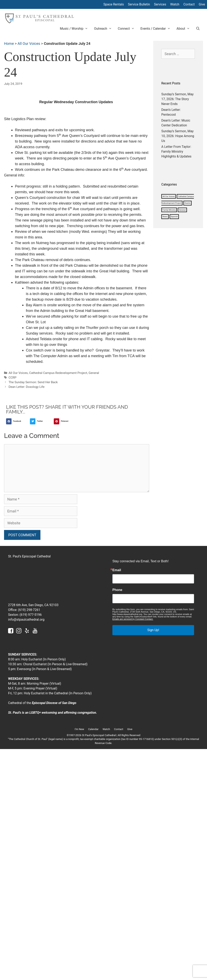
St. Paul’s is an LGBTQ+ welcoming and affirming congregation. (53, 713)
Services (160, 4)
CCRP (12, 378)
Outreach (104, 29)
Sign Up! (153, 630)
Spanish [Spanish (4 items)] (174, 217)
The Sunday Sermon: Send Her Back (33, 382)
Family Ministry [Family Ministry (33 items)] (169, 210)
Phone (117, 590)
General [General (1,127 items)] (182, 210)
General (94, 373)
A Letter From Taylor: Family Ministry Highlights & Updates (176, 152)
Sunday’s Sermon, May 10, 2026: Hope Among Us (178, 136)
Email (117, 570)
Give (202, 4)
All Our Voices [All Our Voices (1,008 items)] (169, 196)
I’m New (79, 729)
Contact (189, 4)
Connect (128, 29)
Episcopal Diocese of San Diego (54, 703)
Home (9, 44)
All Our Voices (29, 44)
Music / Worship (75, 29)
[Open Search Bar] (198, 29)
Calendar (93, 729)
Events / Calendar (157, 29)
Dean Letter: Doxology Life (26, 387)
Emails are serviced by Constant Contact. (133, 619)
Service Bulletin (139, 4)
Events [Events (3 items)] (187, 203)
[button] (17, 421)
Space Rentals (114, 4)
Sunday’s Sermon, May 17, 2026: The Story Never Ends (177, 99)
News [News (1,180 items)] (165, 217)
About (185, 29)
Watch (175, 4)
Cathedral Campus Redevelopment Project (58, 373)
